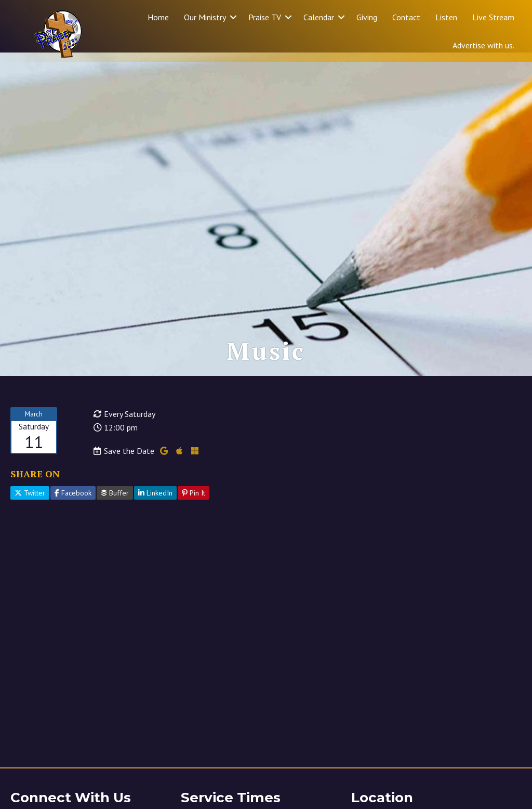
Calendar (319, 17)
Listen (446, 17)
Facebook (73, 502)
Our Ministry (205, 17)
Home (158, 17)
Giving (367, 17)
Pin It (194, 502)
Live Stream (493, 17)
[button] (233, 17)
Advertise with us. (483, 45)
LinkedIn (155, 502)
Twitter (30, 502)
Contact (406, 17)
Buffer (115, 502)
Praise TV (265, 17)
